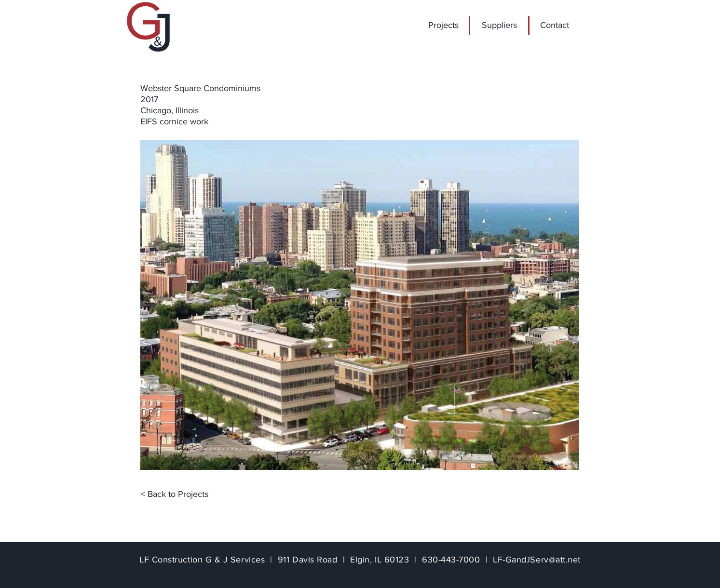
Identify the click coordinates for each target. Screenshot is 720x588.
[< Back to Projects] (175, 494)
